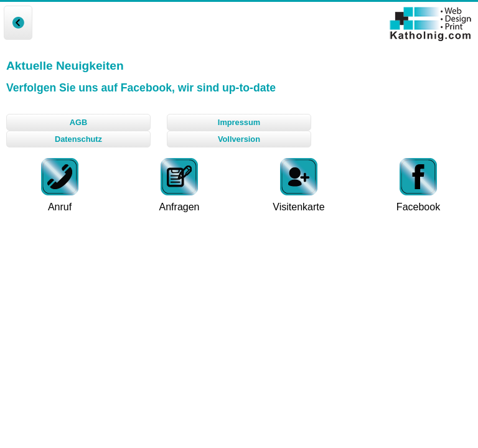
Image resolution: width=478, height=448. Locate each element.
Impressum (239, 122)
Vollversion (239, 139)
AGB (78, 122)
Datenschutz (78, 139)
